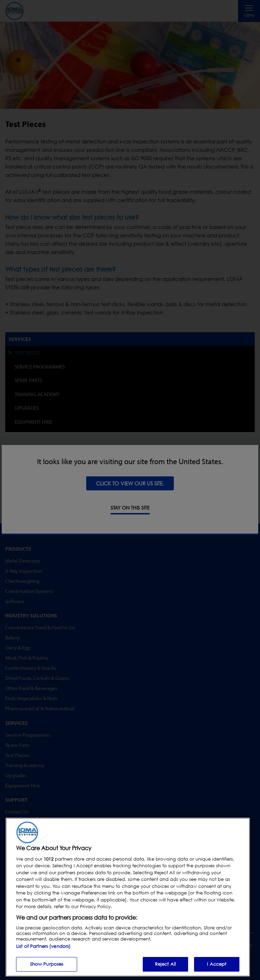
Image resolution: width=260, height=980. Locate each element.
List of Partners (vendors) (43, 946)
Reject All (165, 964)
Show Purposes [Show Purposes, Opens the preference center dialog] (47, 964)
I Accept (217, 964)
